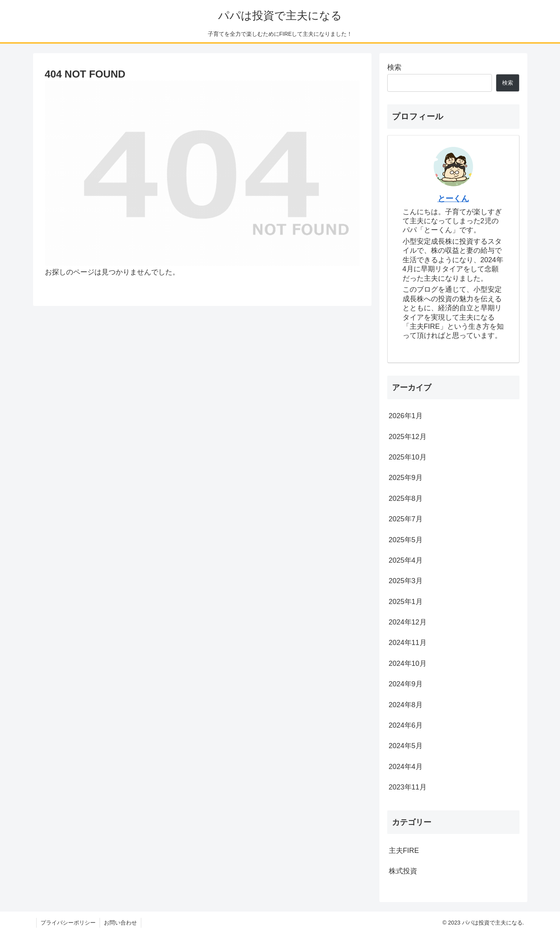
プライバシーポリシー (68, 923)
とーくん (453, 198)
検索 (394, 67)
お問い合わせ (120, 923)
